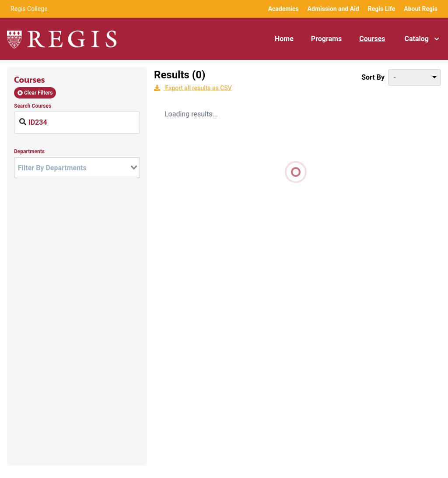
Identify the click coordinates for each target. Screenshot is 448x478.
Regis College (29, 9)
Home (284, 39)
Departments (29, 151)
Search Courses (33, 106)
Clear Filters (35, 93)
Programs (326, 39)
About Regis (421, 9)
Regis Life (382, 9)
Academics (283, 9)
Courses (372, 39)
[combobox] (77, 168)
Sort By (373, 77)
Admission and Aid (333, 9)
